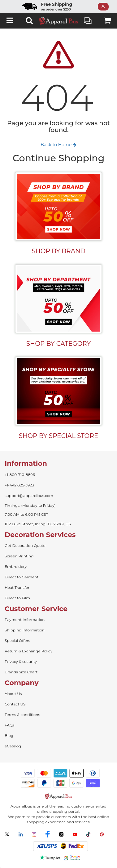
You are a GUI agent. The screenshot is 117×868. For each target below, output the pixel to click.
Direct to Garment (22, 577)
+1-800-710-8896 (20, 475)
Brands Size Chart (21, 672)
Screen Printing (19, 556)
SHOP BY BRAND (58, 251)
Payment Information (25, 620)
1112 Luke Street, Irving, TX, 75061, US (38, 524)
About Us (13, 694)
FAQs (10, 725)
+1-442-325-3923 (19, 485)
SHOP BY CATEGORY (59, 344)
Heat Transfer (17, 587)
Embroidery (16, 566)
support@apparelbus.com (29, 496)
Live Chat (88, 21)
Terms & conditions (22, 715)
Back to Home (58, 145)
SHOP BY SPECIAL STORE (58, 436)
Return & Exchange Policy (28, 651)
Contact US (15, 704)
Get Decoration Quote (25, 546)
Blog (9, 736)
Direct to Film (17, 598)
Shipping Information (25, 630)
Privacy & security (21, 661)
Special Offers (17, 641)
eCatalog (13, 746)
